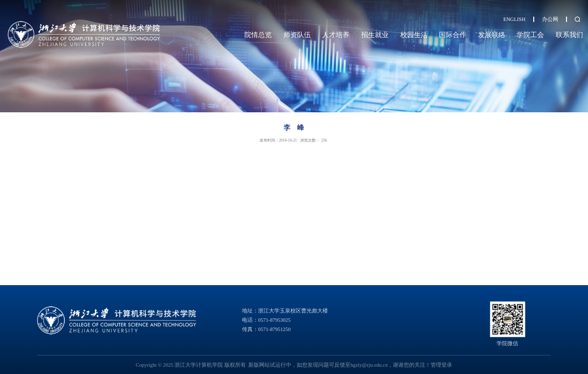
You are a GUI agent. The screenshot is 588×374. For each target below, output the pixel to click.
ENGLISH (514, 19)
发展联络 (492, 35)
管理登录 (441, 365)
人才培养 (336, 35)
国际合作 (453, 35)
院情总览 (258, 35)
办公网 (550, 19)
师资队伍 (297, 35)
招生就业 (375, 35)
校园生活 (414, 35)
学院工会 (530, 35)
